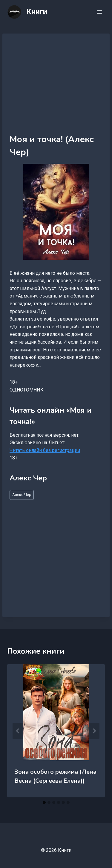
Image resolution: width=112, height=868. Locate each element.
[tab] (44, 802)
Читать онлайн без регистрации (45, 450)
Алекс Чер (22, 495)
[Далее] (94, 731)
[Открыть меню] (99, 12)
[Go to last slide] (18, 731)
